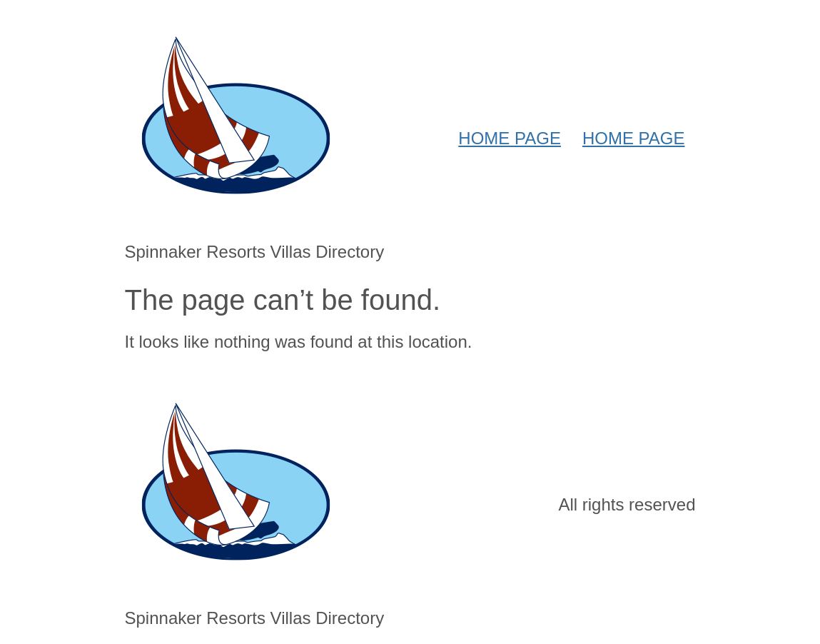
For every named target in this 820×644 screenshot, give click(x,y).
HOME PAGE (510, 138)
